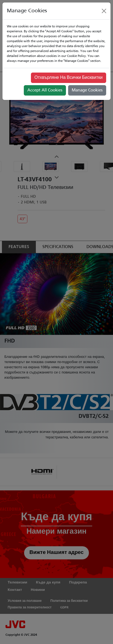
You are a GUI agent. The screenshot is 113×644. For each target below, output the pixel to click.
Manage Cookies (87, 90)
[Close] (104, 11)
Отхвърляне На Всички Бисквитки (69, 78)
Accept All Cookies (45, 90)
